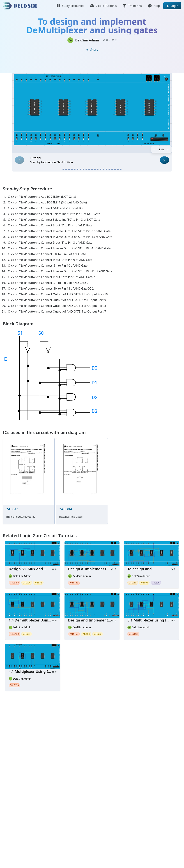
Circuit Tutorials (103, 6)
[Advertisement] (92, 741)
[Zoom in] (168, 149)
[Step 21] (121, 169)
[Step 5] (75, 169)
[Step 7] (80, 169)
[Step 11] (92, 169)
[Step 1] (63, 169)
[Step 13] (98, 169)
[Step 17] (109, 169)
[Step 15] (103, 169)
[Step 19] (115, 169)
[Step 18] (112, 169)
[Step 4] (72, 169)
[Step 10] (89, 169)
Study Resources (70, 6)
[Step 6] (78, 169)
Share (92, 50)
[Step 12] (95, 169)
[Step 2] (66, 169)
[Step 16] (106, 169)
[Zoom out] (155, 149)
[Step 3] (69, 169)
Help (154, 6)
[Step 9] (86, 169)
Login (172, 6)
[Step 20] (118, 169)
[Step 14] (101, 169)
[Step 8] (83, 169)
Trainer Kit (132, 6)
